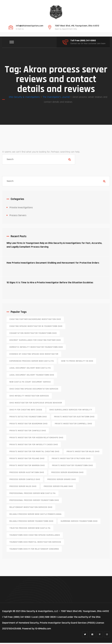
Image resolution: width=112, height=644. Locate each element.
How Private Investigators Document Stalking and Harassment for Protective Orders (53, 264)
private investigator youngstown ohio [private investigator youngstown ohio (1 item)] (72, 467)
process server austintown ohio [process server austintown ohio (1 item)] (27, 474)
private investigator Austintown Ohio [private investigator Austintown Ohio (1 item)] (74, 418)
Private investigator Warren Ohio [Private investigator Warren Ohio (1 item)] (27, 467)
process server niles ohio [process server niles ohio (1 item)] (23, 487)
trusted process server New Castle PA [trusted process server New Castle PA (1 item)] (30, 529)
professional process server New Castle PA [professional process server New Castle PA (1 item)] (33, 494)
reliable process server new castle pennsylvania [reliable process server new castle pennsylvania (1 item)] (36, 515)
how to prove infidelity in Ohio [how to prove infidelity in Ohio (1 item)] (77, 362)
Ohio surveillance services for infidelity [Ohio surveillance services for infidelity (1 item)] (71, 411)
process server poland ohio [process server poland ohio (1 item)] (58, 487)
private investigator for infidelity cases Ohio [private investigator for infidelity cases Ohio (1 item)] (34, 446)
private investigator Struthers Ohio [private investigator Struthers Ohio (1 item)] (71, 460)
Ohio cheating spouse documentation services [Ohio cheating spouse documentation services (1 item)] (34, 390)
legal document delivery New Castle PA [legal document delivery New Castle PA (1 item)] (30, 369)
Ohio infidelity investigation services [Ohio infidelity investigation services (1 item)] (29, 397)
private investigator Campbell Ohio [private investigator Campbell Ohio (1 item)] (73, 425)
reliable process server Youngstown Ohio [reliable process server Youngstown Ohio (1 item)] (31, 522)
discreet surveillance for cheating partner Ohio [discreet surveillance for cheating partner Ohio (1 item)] (35, 341)
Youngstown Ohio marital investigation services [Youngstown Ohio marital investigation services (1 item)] (35, 543)
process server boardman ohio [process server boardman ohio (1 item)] (67, 474)
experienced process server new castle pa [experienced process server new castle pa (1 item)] (32, 362)
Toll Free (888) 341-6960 (83, 41)
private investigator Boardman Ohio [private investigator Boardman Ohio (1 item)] (29, 425)
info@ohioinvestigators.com (30, 26)
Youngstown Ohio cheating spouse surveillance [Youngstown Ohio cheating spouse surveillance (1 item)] (35, 536)
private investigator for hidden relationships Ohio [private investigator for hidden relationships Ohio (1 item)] (36, 439)
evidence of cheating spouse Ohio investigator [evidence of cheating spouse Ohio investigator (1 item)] (34, 355)
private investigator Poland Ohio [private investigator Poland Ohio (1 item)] (27, 460)
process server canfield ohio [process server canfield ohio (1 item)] (25, 481)
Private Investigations (21, 209)
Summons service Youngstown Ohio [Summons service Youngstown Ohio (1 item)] (79, 522)
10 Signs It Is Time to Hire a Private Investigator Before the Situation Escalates (50, 284)
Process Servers (18, 216)
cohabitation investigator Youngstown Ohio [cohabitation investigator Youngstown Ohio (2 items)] (33, 334)
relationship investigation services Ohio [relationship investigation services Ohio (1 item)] (31, 508)
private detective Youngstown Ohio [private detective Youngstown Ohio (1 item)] (28, 418)
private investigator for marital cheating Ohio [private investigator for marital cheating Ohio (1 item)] (34, 453)
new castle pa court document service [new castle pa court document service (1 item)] (30, 383)
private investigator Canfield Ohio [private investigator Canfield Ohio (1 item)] (28, 432)
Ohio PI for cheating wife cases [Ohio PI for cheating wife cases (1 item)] (26, 411)
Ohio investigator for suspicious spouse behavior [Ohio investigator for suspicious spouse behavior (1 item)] (36, 404)
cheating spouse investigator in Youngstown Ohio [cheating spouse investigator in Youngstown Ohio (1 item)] (36, 327)
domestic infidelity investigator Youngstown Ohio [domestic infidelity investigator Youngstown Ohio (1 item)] (36, 348)
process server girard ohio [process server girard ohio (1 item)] (62, 481)
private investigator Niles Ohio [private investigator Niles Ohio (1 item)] (83, 453)
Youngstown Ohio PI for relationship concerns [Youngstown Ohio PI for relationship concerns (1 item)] (34, 550)
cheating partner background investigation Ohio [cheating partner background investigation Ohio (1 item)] (35, 320)
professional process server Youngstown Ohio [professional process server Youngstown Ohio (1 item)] (34, 501)
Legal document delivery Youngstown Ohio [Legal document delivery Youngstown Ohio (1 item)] (32, 376)
